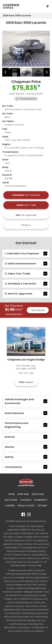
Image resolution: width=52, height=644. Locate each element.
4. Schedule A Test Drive (26, 284)
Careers (10, 506)
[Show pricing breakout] (39, 86)
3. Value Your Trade (26, 274)
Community (41, 500)
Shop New (23, 494)
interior (26, 447)
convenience (26, 467)
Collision (26, 500)
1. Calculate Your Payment (26, 254)
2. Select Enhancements (26, 264)
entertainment (26, 413)
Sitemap (42, 506)
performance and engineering (26, 425)
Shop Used (38, 494)
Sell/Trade (11, 500)
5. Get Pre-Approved (26, 294)
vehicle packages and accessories (26, 401)
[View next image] (47, 72)
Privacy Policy (26, 506)
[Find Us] (48, 6)
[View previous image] (5, 72)
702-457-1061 (26, 373)
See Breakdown (14, 314)
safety (26, 457)
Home (11, 494)
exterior (26, 437)
